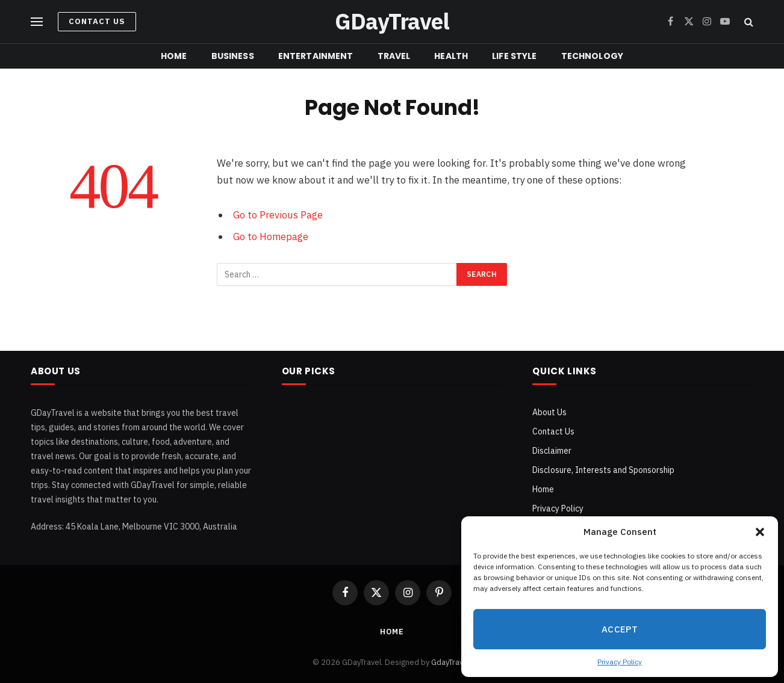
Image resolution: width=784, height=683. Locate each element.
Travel (394, 56)
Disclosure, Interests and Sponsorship (603, 470)
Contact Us (97, 21)
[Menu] (37, 22)
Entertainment (316, 56)
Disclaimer (552, 451)
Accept (620, 629)
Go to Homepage (271, 236)
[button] (760, 532)
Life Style (514, 56)
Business (233, 56)
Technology (592, 56)
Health (451, 56)
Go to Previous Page (278, 215)
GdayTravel (450, 662)
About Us (549, 412)
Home (174, 56)
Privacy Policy (620, 662)
